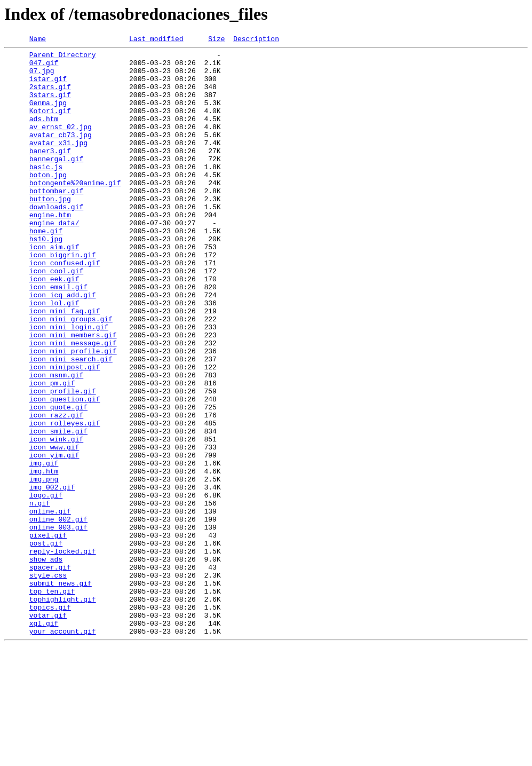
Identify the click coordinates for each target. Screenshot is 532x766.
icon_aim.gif (54, 288)
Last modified (156, 40)
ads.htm (44, 135)
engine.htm (50, 250)
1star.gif (48, 86)
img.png (44, 567)
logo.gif (46, 586)
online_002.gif (58, 615)
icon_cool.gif (56, 317)
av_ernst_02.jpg (61, 144)
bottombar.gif (56, 221)
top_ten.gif (52, 701)
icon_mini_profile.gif (73, 413)
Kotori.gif (50, 125)
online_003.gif (58, 625)
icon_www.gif (54, 528)
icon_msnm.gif (56, 442)
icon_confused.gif (65, 307)
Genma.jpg (48, 115)
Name (38, 40)
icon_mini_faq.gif (65, 365)
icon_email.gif (58, 336)
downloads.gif (56, 240)
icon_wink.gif (56, 519)
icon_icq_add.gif (63, 346)
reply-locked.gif (63, 653)
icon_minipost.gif (65, 432)
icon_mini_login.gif (69, 384)
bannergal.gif (56, 183)
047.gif (44, 67)
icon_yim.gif (54, 538)
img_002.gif (52, 577)
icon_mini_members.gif (73, 394)
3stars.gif (50, 106)
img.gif (44, 548)
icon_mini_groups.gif (71, 375)
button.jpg (50, 231)
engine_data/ (54, 259)
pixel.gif (48, 634)
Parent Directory (63, 58)
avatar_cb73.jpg (61, 154)
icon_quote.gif (58, 480)
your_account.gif (63, 749)
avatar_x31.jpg (58, 163)
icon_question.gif (65, 471)
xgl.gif (44, 740)
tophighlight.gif (63, 711)
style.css (48, 682)
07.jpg (42, 77)
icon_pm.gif (52, 452)
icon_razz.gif (56, 490)
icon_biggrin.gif (63, 298)
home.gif (46, 269)
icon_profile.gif (63, 461)
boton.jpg (48, 202)
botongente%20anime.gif (75, 211)
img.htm (44, 557)
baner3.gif (50, 173)
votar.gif (48, 730)
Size (216, 40)
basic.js (46, 192)
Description (256, 40)
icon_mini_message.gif (73, 404)
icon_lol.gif (54, 356)
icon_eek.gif (54, 327)
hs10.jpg (46, 279)
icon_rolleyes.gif (65, 500)
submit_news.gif (61, 692)
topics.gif (50, 721)
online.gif (50, 605)
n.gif (40, 596)
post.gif (46, 644)
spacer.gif (50, 673)
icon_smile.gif (58, 509)
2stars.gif (50, 96)
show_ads (46, 663)
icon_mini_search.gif (71, 423)
